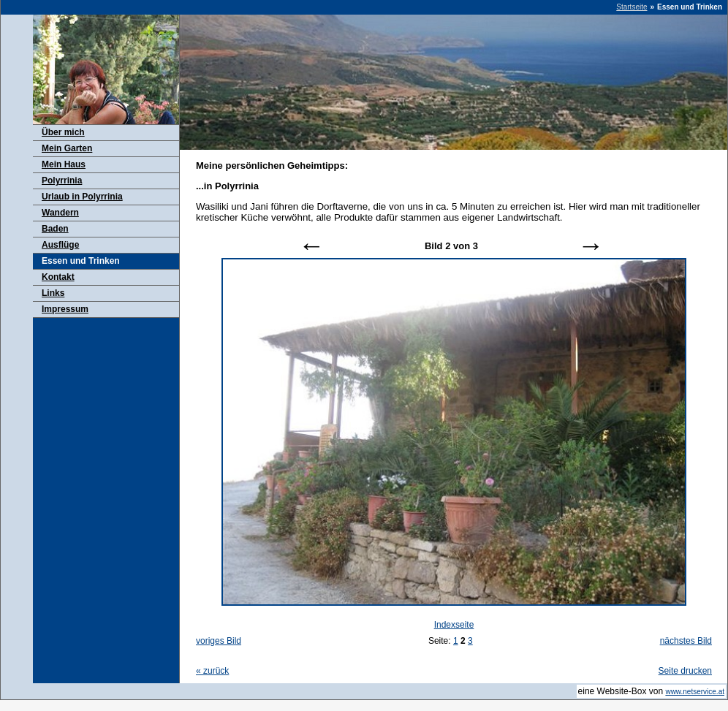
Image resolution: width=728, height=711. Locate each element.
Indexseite (454, 625)
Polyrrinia (62, 180)
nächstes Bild (686, 641)
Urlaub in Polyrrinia (82, 197)
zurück (212, 671)
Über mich (63, 132)
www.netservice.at (695, 692)
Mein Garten (67, 148)
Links (53, 293)
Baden (55, 229)
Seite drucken (685, 671)
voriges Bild (219, 641)
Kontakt (58, 277)
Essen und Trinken (81, 261)
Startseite (632, 7)
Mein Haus (64, 164)
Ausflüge (60, 245)
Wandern (60, 213)
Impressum (65, 309)
